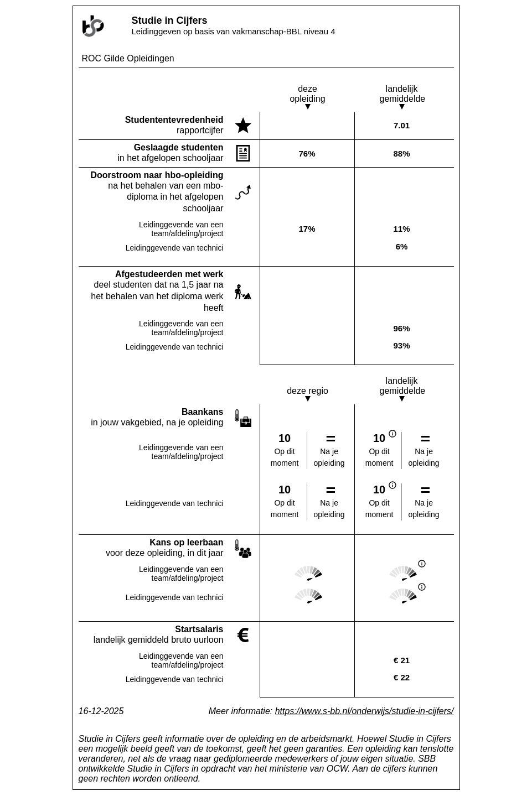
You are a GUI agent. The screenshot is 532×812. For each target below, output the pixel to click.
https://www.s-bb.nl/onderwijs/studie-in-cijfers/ (365, 711)
